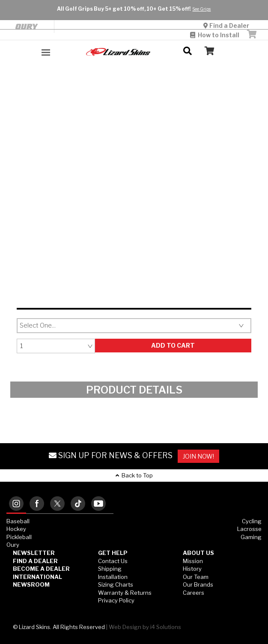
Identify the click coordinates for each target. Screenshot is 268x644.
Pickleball (19, 537)
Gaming (251, 537)
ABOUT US (198, 553)
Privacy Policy (116, 600)
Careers (194, 593)
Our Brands (198, 584)
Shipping (110, 569)
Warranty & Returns (125, 593)
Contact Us (113, 561)
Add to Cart (173, 345)
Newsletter (34, 553)
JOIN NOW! (198, 456)
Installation (113, 577)
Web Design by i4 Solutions (145, 627)
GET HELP (113, 553)
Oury (13, 545)
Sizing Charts (116, 584)
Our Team (196, 577)
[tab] (16, 504)
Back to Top (134, 475)
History (192, 569)
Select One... (38, 325)
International (37, 577)
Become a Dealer (41, 569)
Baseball (18, 521)
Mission (193, 561)
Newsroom (31, 584)
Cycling (252, 521)
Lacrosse (249, 529)
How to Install (215, 35)
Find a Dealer (227, 25)
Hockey (16, 529)
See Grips (201, 9)
